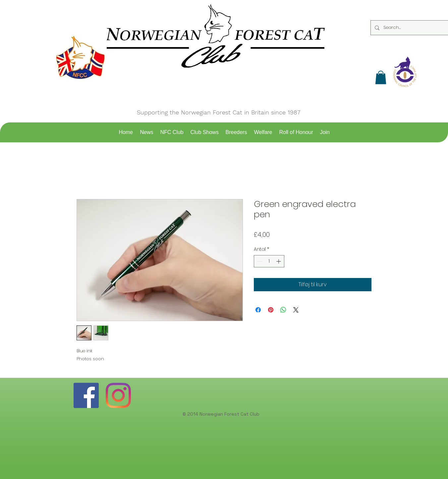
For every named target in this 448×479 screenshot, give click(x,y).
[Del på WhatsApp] (283, 310)
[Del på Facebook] (258, 310)
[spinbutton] (269, 261)
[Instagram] (118, 395)
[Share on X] (296, 310)
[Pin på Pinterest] (271, 310)
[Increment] (279, 261)
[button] (381, 77)
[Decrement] (259, 261)
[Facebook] (86, 395)
